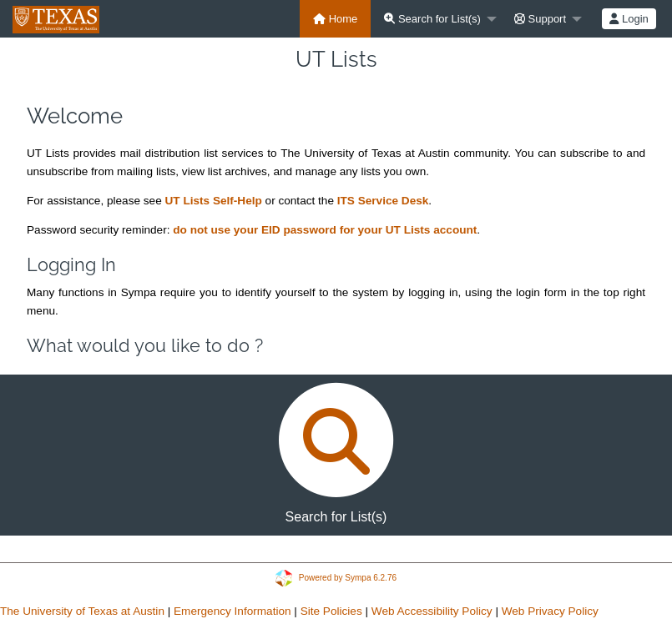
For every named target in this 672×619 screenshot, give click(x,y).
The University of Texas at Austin (82, 611)
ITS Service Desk (383, 201)
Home (335, 19)
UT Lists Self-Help (213, 201)
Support (540, 19)
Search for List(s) (432, 19)
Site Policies (331, 611)
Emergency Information (232, 611)
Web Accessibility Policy (432, 611)
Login (629, 19)
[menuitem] (335, 19)
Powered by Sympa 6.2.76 (348, 577)
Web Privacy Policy (550, 611)
